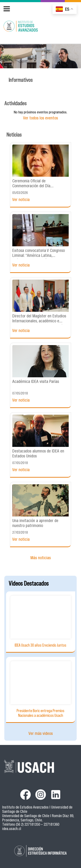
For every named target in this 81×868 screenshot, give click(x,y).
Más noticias (41, 558)
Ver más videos (41, 734)
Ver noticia (21, 200)
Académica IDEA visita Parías (36, 382)
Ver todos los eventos (40, 118)
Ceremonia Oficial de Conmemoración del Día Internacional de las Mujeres (35, 186)
